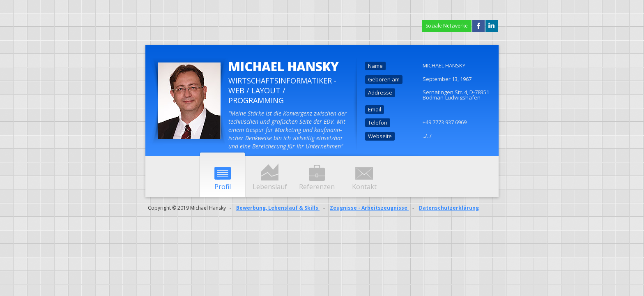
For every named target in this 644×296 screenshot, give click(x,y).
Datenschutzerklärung (449, 208)
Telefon (378, 123)
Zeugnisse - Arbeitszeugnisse (369, 208)
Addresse (380, 92)
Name (375, 66)
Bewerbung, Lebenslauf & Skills (278, 208)
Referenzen (317, 187)
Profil (223, 187)
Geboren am (384, 79)
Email (375, 109)
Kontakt (364, 187)
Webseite (380, 136)
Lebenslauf (270, 187)
